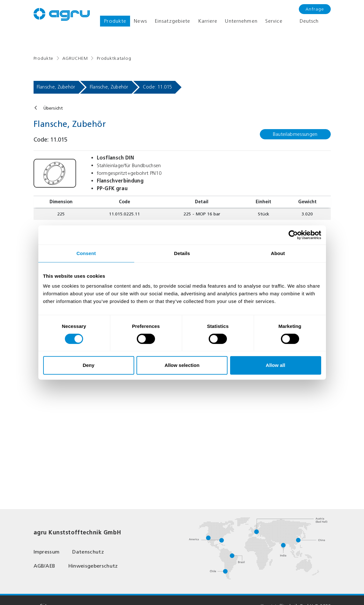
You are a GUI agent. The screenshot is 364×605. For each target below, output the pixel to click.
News (140, 21)
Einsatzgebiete (173, 21)
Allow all (276, 365)
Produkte (115, 21)
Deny (89, 365)
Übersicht (53, 108)
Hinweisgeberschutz (93, 566)
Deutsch (305, 21)
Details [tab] (182, 253)
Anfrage (315, 9)
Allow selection (182, 365)
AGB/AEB (44, 566)
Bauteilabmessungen (295, 134)
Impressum (47, 552)
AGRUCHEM (75, 58)
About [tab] (278, 253)
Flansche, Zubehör (56, 87)
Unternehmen (241, 21)
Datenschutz (88, 552)
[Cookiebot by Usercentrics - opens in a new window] (293, 235)
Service (274, 21)
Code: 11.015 (158, 87)
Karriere (208, 21)
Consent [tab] (86, 253)
